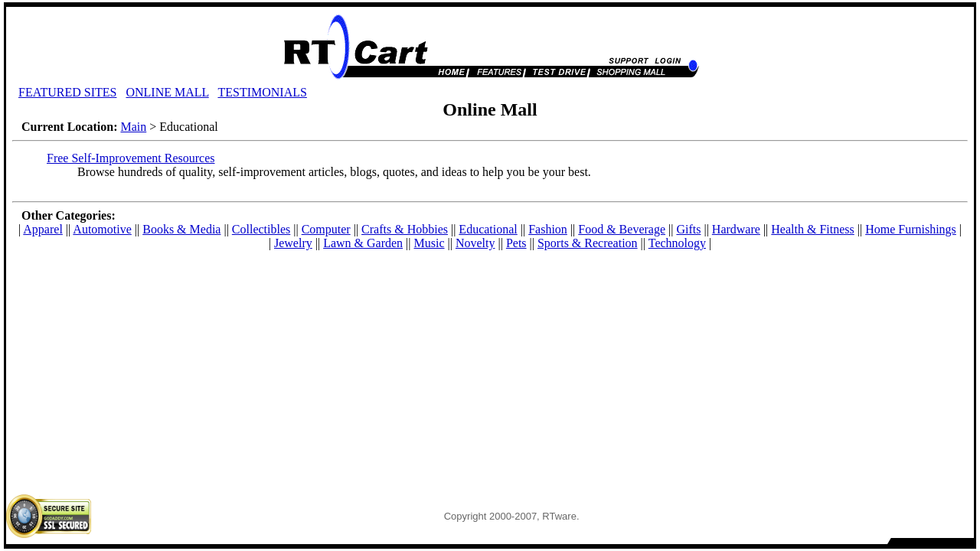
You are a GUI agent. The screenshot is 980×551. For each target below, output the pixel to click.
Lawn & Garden (363, 243)
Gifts (688, 229)
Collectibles (261, 229)
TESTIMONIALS (262, 92)
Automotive (102, 229)
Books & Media (181, 229)
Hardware (736, 229)
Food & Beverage (622, 229)
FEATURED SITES (67, 92)
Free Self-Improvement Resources (131, 158)
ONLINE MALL (167, 92)
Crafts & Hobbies (405, 229)
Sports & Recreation (588, 243)
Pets (516, 243)
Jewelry (293, 243)
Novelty (475, 243)
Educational (488, 229)
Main (133, 127)
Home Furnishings (911, 229)
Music (430, 243)
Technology (677, 243)
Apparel (43, 229)
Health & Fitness (812, 229)
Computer (326, 229)
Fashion (548, 229)
